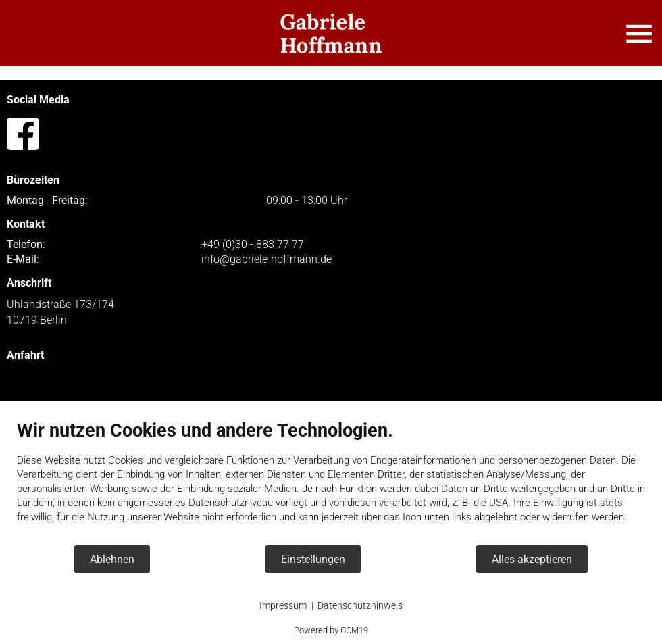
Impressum (283, 605)
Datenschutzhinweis (360, 605)
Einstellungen (313, 559)
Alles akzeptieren (532, 559)
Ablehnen (112, 559)
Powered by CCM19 (331, 630)
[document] (331, 482)
